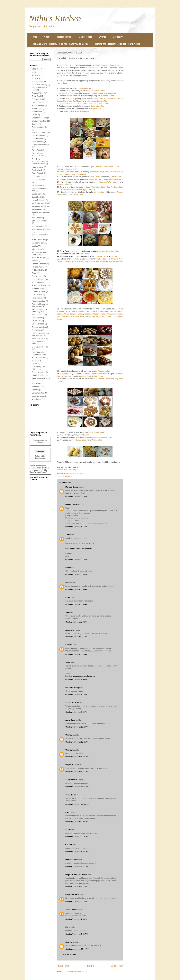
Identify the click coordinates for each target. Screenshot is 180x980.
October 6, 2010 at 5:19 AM (76, 496)
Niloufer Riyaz (72, 860)
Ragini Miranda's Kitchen (76, 875)
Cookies (35, 124)
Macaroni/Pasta (38, 243)
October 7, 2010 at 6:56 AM (76, 887)
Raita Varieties (38, 298)
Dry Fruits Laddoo (115, 187)
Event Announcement (40, 145)
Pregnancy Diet (38, 288)
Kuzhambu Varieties (40, 235)
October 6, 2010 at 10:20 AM (77, 727)
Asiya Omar (70, 720)
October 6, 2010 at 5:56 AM (76, 589)
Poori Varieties (38, 282)
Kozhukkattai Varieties (41, 229)
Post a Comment (69, 954)
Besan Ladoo (108, 96)
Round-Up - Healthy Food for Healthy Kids (118, 44)
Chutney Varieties (39, 121)
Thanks (35, 383)
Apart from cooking (39, 85)
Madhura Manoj (72, 687)
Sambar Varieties (39, 327)
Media (34, 246)
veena (68, 582)
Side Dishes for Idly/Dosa (38, 343)
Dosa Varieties (38, 142)
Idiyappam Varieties (40, 206)
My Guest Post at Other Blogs (39, 253)
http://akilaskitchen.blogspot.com (79, 548)
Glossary (118, 37)
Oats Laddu (116, 177)
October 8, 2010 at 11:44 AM (77, 949)
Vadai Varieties (38, 396)
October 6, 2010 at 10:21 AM (77, 742)
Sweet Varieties (38, 375)
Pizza (34, 273)
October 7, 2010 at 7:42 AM (76, 902)
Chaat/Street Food (39, 118)
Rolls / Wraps (37, 318)
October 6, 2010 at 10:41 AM (77, 772)
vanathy (69, 845)
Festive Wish (37, 170)
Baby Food (36, 96)
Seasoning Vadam (39, 338)
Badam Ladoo (104, 379)
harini (68, 598)
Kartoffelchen (95, 109)
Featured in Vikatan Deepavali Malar (40, 163)
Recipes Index (65, 37)
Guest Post (36, 197)
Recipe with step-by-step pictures (40, 305)
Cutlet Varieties (38, 127)
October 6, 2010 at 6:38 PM (76, 852)
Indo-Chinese (37, 218)
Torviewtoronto (72, 780)
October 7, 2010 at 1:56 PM (76, 934)
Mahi (67, 927)
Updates (35, 390)
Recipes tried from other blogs (39, 311)
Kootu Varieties (38, 226)
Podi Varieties (37, 276)
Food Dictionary (38, 176)
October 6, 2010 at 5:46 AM (76, 527)
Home (34, 37)
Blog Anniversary (39, 102)
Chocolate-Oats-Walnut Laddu (90, 376)
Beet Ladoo (103, 104)
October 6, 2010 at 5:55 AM (76, 574)
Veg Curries (37, 399)
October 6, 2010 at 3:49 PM (76, 837)
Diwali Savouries (39, 135)
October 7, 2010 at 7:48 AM (76, 919)
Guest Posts (85, 37)
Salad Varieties (38, 324)
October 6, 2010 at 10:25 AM (77, 757)
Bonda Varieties (38, 105)
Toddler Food (37, 387)
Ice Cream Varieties (40, 203)
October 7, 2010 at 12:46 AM (77, 867)
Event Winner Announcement (38, 154)
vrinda (68, 567)
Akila (68, 535)
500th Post (36, 78)
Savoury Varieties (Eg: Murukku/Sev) (41, 334)
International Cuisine (40, 221)
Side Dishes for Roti (40, 347)
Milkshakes (36, 249)
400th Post (36, 75)
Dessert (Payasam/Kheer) (39, 131)
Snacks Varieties (39, 358)
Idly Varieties (37, 209)
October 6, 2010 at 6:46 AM (76, 637)
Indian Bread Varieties (41, 212)
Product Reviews (39, 292)
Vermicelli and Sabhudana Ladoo (99, 437)
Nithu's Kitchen (55, 18)
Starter (35, 364)
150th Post (36, 69)
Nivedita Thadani (73, 504)
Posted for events (39, 285)
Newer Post (64, 966)
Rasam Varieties (38, 301)
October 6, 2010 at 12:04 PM (77, 804)
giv (33, 182)
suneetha (69, 795)
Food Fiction (37, 179)
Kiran (68, 812)
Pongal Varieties (38, 279)
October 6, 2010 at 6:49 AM (76, 654)
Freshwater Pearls (38, 472)
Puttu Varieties (38, 295)
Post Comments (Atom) (78, 972)
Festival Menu (37, 167)
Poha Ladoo (97, 440)
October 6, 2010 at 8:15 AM (76, 694)
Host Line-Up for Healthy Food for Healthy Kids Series (60, 44)
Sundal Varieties (38, 372)
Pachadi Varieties (39, 264)
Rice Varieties (37, 315)
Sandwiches (37, 330)
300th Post (36, 72)
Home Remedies (39, 200)
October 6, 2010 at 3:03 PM (76, 822)
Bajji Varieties (37, 99)
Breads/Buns (37, 112)
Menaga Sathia (72, 487)
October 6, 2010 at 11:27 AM (77, 787)
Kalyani (69, 645)
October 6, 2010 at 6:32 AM (76, 622)
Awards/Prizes (38, 93)
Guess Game (37, 194)
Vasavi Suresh (72, 702)
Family (34, 159)
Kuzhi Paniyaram (39, 240)
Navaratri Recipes (39, 257)
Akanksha (70, 630)
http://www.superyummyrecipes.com (80, 676)
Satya (68, 662)
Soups (34, 361)
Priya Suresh (71, 765)
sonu (68, 830)
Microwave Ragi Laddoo (101, 172)
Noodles (35, 261)
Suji (67, 612)
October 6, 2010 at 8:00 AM (76, 679)
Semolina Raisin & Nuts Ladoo (103, 93)
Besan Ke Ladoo (96, 179)
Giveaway (36, 185)
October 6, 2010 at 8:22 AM (76, 712)
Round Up (68, 476)
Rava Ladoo (86, 88)
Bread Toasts (37, 109)
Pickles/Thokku (38, 270)
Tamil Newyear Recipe (41, 378)
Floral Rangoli (37, 173)
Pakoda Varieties (39, 267)
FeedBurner (40, 458)
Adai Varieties (37, 81)
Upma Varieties (38, 393)
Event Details (37, 150)
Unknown (70, 735)
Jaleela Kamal (71, 910)
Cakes (34, 115)
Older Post (117, 966)
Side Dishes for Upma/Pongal (38, 353)
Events (103, 37)
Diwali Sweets (37, 139)
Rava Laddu (95, 177)
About (47, 37)
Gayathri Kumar (72, 895)
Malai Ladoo (83, 104)
